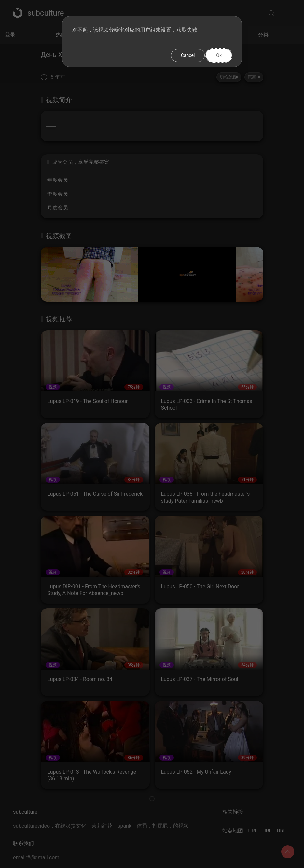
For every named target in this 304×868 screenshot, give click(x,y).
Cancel (188, 55)
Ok (219, 55)
